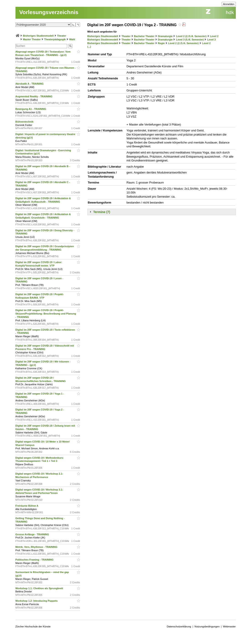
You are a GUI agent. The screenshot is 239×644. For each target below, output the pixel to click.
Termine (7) (102, 212)
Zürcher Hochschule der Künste (33, 626)
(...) (89, 47)
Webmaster (229, 626)
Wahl (72, 39)
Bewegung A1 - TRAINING (31, 109)
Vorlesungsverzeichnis (49, 12)
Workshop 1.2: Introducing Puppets (37, 601)
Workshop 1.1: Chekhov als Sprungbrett (40, 588)
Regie (161, 43)
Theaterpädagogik (55, 39)
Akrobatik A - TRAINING (30, 84)
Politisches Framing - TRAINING (35, 560)
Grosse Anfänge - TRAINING (33, 534)
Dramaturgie (165, 36)
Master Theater (32, 39)
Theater (62, 36)
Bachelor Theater (144, 36)
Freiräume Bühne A (27, 506)
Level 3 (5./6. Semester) (190, 40)
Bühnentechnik (25, 122)
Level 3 (211, 40)
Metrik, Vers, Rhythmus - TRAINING (37, 547)
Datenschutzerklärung (179, 626)
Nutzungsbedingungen (207, 626)
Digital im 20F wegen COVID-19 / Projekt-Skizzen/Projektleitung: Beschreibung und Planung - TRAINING (46, 314)
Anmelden (229, 4)
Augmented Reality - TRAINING (34, 96)
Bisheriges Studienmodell (38, 36)
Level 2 (214, 36)
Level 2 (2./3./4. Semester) (191, 36)
